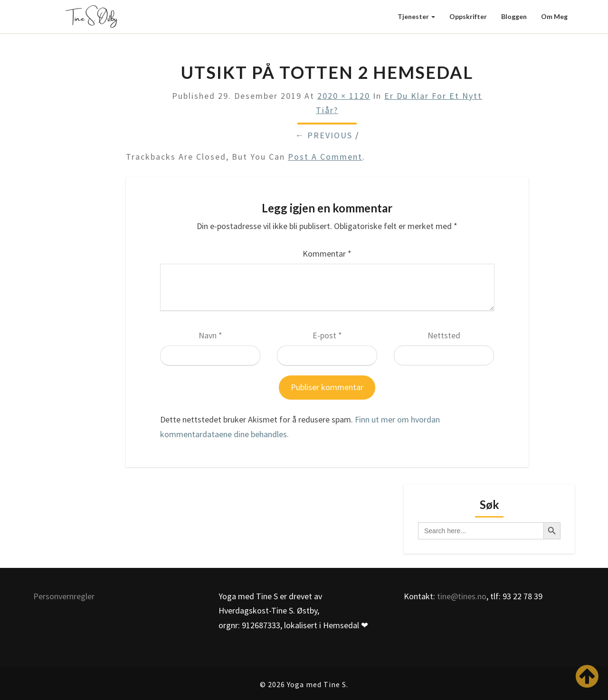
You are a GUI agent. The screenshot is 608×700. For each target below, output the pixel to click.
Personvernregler (64, 596)
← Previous (324, 135)
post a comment (325, 157)
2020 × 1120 (344, 96)
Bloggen (514, 16)
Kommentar (327, 254)
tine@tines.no (462, 596)
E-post (327, 335)
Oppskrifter (468, 16)
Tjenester (416, 16)
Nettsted (444, 335)
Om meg (554, 16)
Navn (210, 335)
